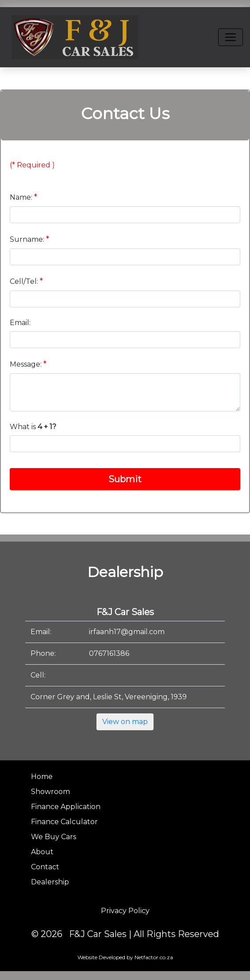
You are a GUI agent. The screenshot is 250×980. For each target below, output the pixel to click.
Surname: (29, 239)
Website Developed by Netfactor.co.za (125, 957)
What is (33, 427)
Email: (20, 323)
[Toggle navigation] (231, 37)
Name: (23, 197)
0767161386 (109, 653)
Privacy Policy (125, 911)
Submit (125, 479)
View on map (125, 722)
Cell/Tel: (26, 281)
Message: (28, 364)
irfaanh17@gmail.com (127, 632)
